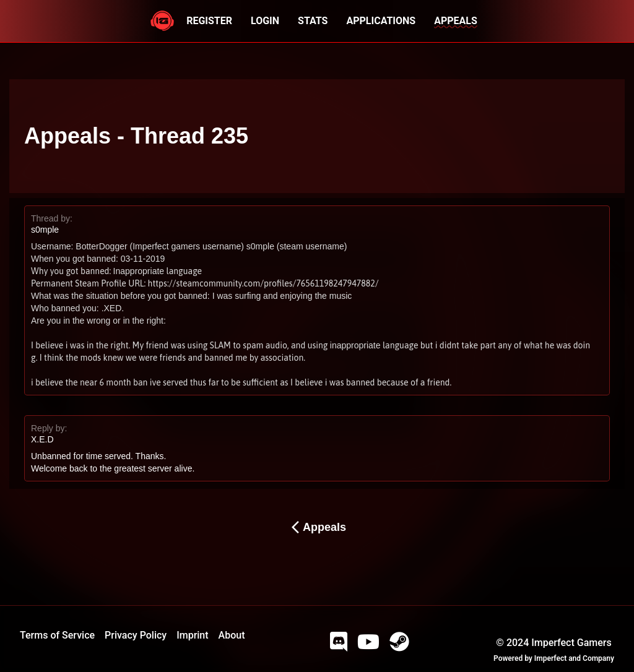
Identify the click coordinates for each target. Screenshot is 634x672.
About (232, 635)
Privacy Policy (136, 635)
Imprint (192, 635)
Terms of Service (57, 635)
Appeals (317, 527)
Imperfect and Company (574, 658)
